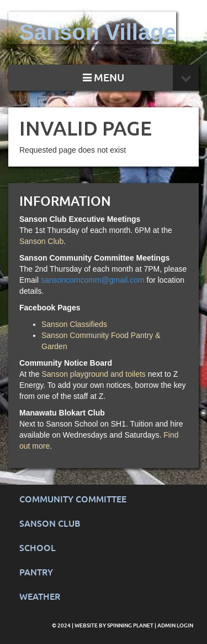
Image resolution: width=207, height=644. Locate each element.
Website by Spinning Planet (115, 625)
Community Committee (73, 499)
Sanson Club (41, 241)
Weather (40, 597)
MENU (104, 78)
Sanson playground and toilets (93, 374)
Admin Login (175, 625)
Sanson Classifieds (74, 324)
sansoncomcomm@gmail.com (93, 280)
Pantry (36, 572)
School (38, 548)
